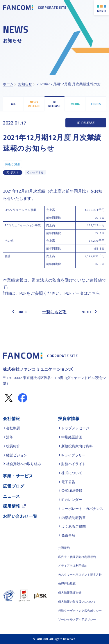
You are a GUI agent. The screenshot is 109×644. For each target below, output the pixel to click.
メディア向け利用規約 (73, 566)
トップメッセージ (75, 428)
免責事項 (68, 536)
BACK (19, 312)
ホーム (8, 84)
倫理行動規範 (67, 584)
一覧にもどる (54, 312)
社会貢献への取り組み (24, 464)
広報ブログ (14, 486)
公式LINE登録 (72, 491)
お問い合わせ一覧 (20, 516)
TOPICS (96, 104)
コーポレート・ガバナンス (82, 509)
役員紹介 (13, 446)
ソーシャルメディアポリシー (77, 619)
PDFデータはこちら (82, 293)
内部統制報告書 (74, 518)
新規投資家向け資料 (77, 446)
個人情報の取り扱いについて (77, 602)
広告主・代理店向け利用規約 (77, 557)
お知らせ (25, 84)
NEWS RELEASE (34, 104)
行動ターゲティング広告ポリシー (80, 611)
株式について (72, 473)
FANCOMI (12, 164)
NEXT (89, 312)
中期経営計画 (72, 437)
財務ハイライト (74, 464)
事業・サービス (18, 476)
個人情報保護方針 (70, 593)
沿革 (10, 437)
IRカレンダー (72, 500)
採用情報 (11, 506)
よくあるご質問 (74, 526)
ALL (13, 104)
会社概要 (13, 428)
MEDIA (75, 104)
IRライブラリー (73, 455)
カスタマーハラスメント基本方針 (80, 575)
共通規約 (64, 548)
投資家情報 (69, 418)
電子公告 (68, 482)
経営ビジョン (17, 455)
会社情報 (11, 418)
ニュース (11, 496)
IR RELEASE (54, 104)
